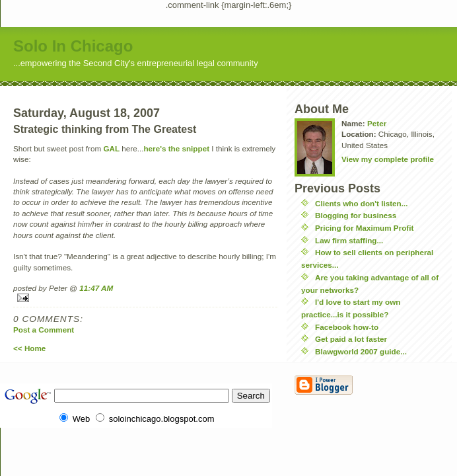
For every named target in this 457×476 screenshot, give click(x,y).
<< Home (29, 348)
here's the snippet (176, 148)
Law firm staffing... (349, 240)
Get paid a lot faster (351, 339)
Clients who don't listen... (361, 203)
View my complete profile (388, 159)
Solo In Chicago (73, 46)
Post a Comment (44, 330)
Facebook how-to (347, 327)
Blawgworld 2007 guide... (361, 351)
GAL (111, 148)
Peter (377, 123)
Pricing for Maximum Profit (364, 228)
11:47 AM (96, 288)
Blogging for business (356, 215)
